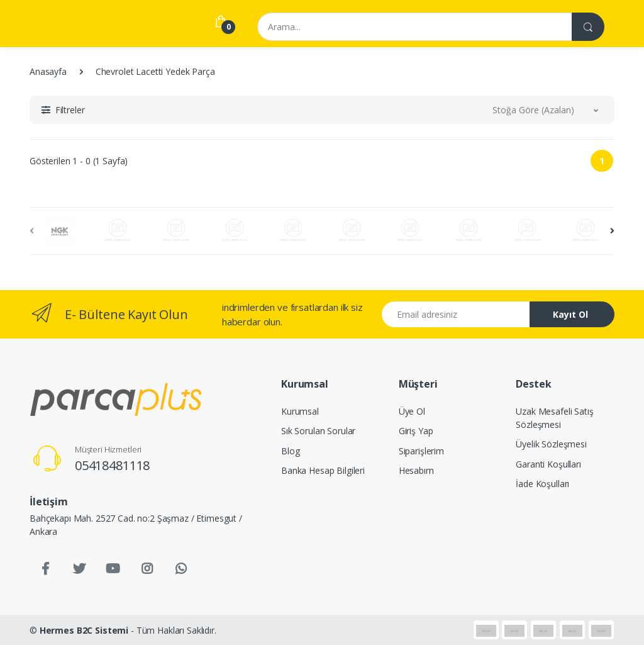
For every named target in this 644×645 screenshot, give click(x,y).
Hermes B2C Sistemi (84, 630)
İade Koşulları (542, 484)
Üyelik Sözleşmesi (551, 444)
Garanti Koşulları (548, 464)
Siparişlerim (421, 451)
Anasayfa (48, 71)
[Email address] (456, 314)
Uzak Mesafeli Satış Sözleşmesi (554, 418)
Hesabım (416, 470)
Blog (290, 451)
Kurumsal (300, 411)
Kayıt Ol (570, 314)
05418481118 (112, 465)
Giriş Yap (416, 431)
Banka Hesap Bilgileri (323, 470)
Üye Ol (412, 411)
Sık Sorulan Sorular (318, 431)
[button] (63, 110)
